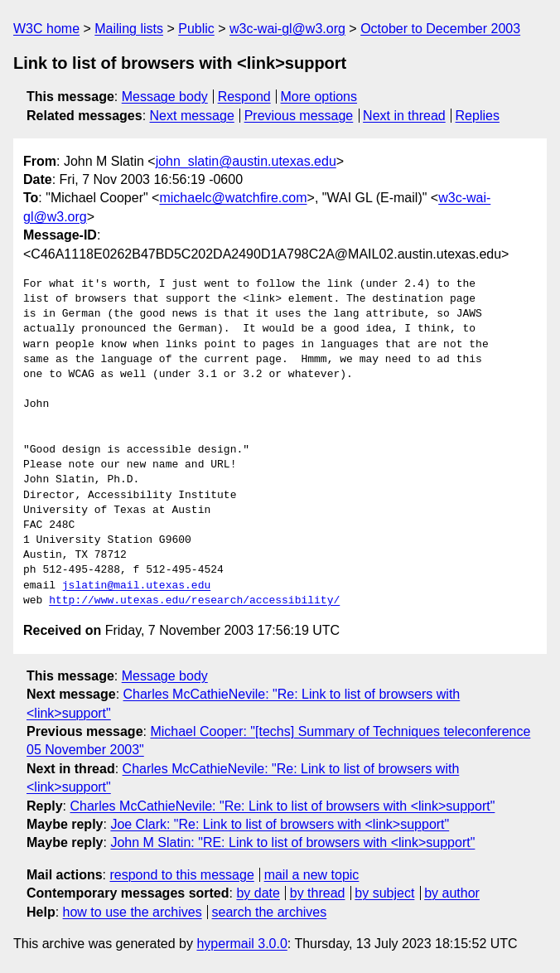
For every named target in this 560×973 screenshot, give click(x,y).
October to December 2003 (440, 29)
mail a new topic (312, 875)
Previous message (299, 116)
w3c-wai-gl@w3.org (287, 29)
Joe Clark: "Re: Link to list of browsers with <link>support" (280, 824)
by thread (318, 893)
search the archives (270, 912)
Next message (192, 116)
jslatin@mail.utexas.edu (136, 586)
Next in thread (404, 116)
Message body (165, 97)
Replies (478, 116)
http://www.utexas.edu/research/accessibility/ (194, 601)
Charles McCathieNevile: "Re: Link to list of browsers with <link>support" (282, 806)
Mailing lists (129, 29)
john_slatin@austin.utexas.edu (246, 161)
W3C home (46, 29)
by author (452, 893)
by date (258, 893)
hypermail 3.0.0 (241, 944)
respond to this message (181, 875)
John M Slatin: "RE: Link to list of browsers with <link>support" (292, 842)
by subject (384, 893)
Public (196, 29)
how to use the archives (133, 912)
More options (319, 97)
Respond (244, 97)
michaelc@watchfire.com (233, 198)
